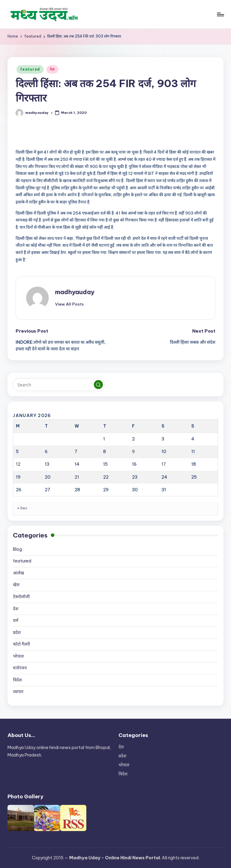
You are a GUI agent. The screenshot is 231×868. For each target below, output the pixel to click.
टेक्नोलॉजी (21, 597)
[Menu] (220, 14)
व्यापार (18, 692)
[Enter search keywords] (59, 385)
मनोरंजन (20, 668)
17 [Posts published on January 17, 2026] (164, 464)
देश (52, 69)
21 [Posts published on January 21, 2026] (77, 477)
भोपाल (18, 656)
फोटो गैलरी (22, 644)
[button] (69, 304)
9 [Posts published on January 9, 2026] (133, 452)
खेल (16, 585)
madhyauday (75, 292)
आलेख (18, 573)
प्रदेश (17, 632)
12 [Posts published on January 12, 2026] (18, 464)
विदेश (17, 680)
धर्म (16, 620)
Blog (17, 549)
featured (30, 69)
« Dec (22, 508)
